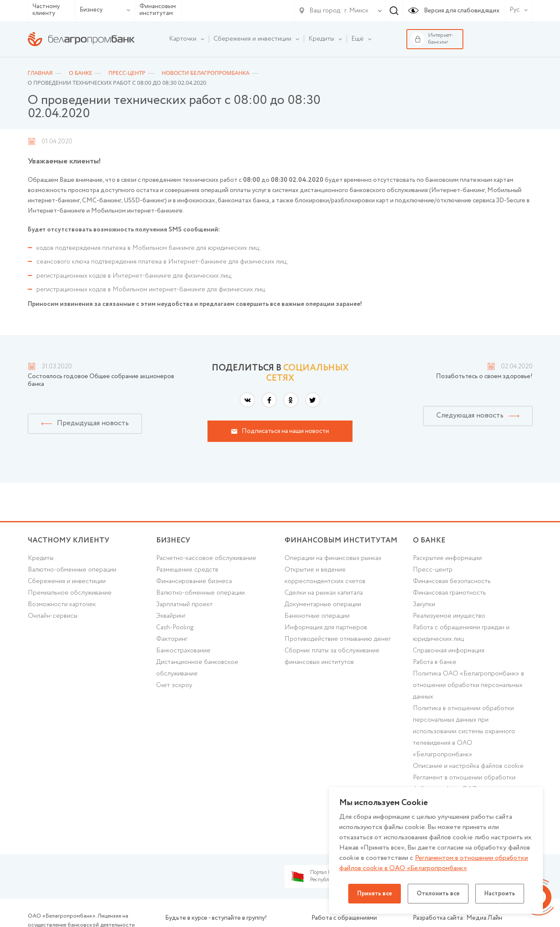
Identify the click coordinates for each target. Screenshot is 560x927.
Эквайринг (171, 616)
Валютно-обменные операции (72, 570)
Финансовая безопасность (452, 581)
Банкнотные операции (317, 616)
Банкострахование (183, 651)
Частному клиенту (46, 10)
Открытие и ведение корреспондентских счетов (325, 576)
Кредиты (41, 558)
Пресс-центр (433, 570)
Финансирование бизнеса (194, 581)
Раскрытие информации (447, 558)
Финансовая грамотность (449, 593)
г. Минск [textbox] (356, 11)
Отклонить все (438, 894)
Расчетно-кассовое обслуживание (206, 558)
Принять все (375, 894)
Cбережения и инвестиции (67, 581)
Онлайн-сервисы (53, 616)
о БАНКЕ (429, 541)
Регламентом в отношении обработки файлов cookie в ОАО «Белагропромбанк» (434, 863)
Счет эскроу (174, 685)
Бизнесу (105, 10)
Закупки (424, 604)
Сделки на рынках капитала (324, 593)
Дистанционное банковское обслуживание (197, 668)
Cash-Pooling (175, 628)
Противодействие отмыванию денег (338, 639)
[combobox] (355, 11)
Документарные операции (323, 604)
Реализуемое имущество (449, 616)
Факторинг (172, 639)
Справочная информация (449, 651)
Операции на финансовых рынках (333, 558)
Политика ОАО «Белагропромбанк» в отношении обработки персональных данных (468, 685)
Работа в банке (435, 662)
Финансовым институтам (158, 10)
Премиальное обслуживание (70, 593)
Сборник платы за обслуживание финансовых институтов (332, 656)
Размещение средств (187, 570)
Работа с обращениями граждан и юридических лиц (461, 633)
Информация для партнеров (326, 628)
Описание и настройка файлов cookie (468, 766)
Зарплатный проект (184, 604)
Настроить (500, 894)
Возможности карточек (62, 604)
